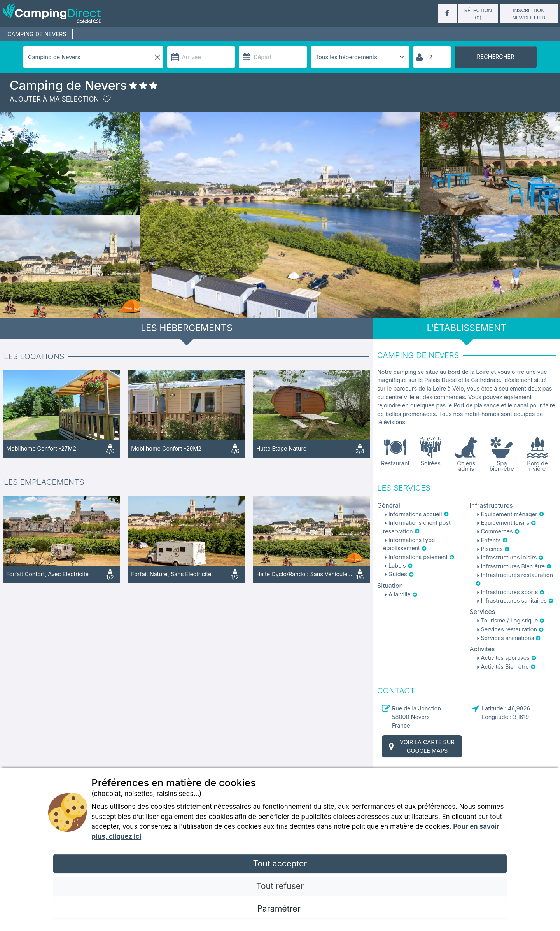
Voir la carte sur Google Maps (421, 746)
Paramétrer (280, 908)
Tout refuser (280, 886)
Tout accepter (280, 863)
